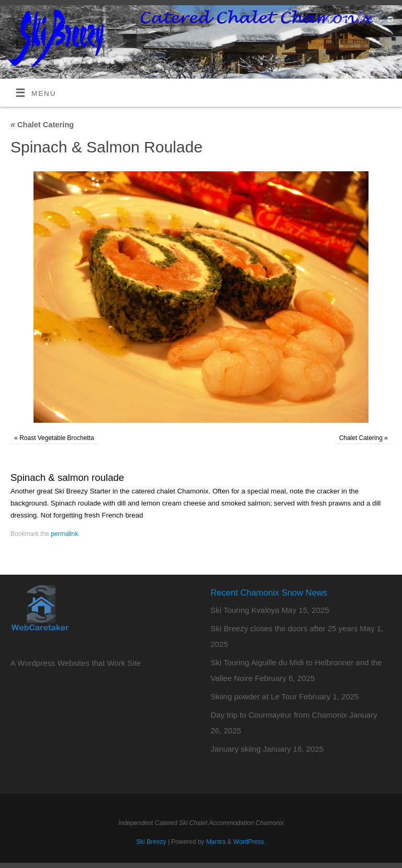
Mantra (216, 842)
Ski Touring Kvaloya (245, 610)
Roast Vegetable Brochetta (57, 438)
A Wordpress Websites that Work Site (76, 663)
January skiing (236, 749)
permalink (64, 534)
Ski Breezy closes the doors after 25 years (284, 628)
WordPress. (250, 842)
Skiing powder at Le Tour (254, 696)
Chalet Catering (42, 125)
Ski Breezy (151, 842)
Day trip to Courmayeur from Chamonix (279, 715)
